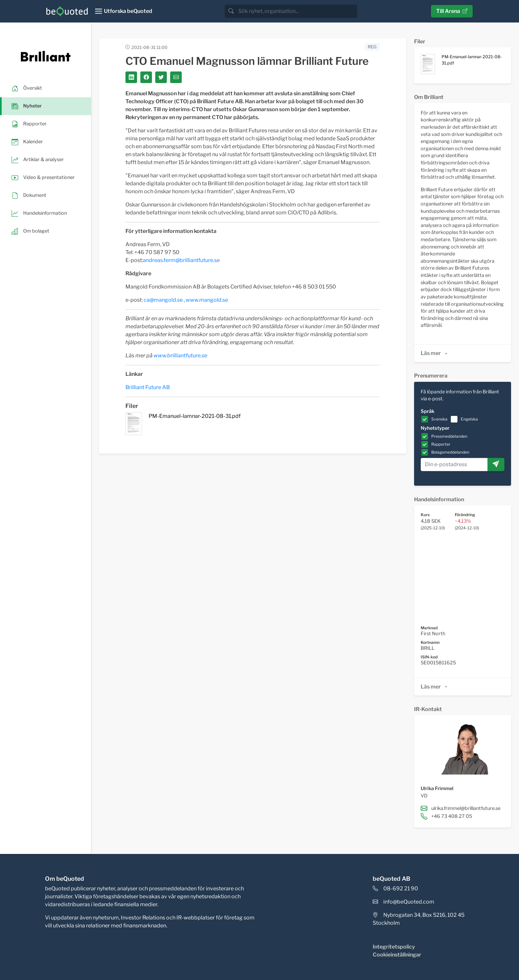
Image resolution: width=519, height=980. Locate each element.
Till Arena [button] (452, 11)
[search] (297, 11)
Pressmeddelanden (449, 436)
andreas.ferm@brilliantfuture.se (181, 260)
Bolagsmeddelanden (450, 452)
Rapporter (441, 444)
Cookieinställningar (397, 955)
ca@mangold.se (163, 300)
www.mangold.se (207, 300)
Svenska (439, 419)
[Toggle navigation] (123, 11)
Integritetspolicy (394, 947)
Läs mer (434, 353)
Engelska (469, 419)
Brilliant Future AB (148, 387)
